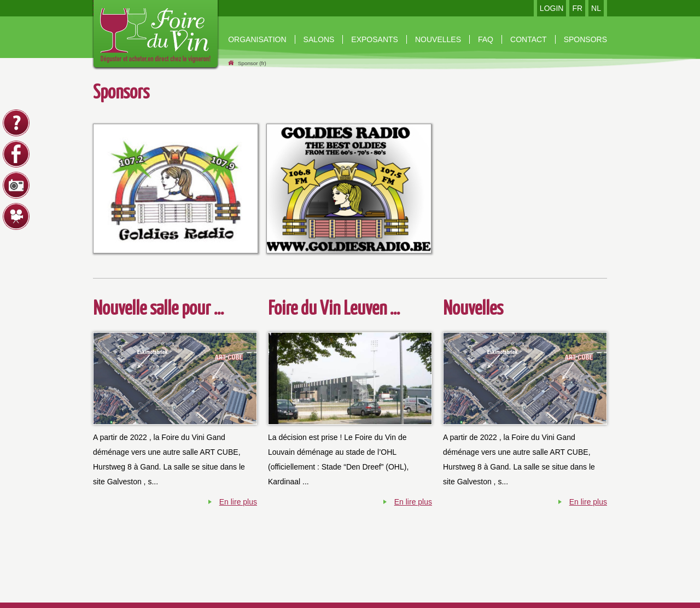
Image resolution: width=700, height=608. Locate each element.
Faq (486, 39)
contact (529, 39)
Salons (319, 39)
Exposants (375, 39)
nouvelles (438, 39)
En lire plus (238, 502)
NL (596, 8)
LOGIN (552, 8)
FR (577, 8)
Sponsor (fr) (252, 63)
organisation (257, 39)
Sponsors (585, 39)
